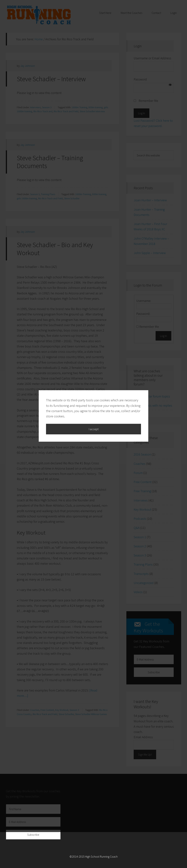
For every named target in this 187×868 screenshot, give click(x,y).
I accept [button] (94, 447)
